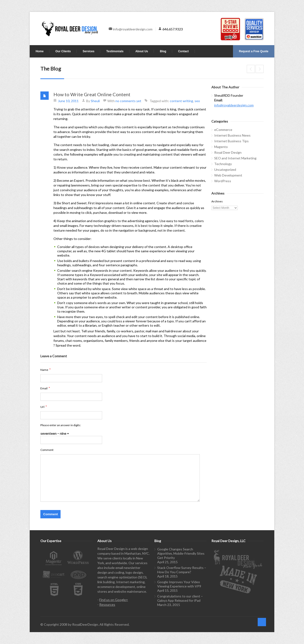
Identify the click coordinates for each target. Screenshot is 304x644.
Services (88, 51)
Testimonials (115, 51)
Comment (47, 450)
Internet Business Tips (231, 141)
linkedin (260, 602)
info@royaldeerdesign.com (133, 29)
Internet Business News (232, 135)
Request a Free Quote (254, 51)
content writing (181, 101)
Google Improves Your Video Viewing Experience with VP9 (179, 584)
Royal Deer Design (228, 152)
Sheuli (95, 101)
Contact (183, 51)
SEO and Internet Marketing (235, 158)
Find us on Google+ (114, 600)
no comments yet (128, 101)
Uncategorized (225, 169)
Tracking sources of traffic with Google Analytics (260, 69)
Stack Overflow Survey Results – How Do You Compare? (182, 570)
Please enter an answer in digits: (61, 425)
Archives (217, 201)
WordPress (223, 181)
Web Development (228, 175)
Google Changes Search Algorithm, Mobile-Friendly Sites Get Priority (181, 553)
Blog (163, 51)
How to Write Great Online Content (92, 94)
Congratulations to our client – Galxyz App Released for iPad (180, 598)
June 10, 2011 (68, 101)
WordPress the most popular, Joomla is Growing (251, 69)
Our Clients (63, 51)
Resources (107, 604)
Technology (223, 164)
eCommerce (223, 130)
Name (45, 370)
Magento (221, 147)
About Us (142, 51)
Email (45, 388)
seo (197, 101)
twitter (252, 602)
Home (40, 51)
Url (44, 407)
